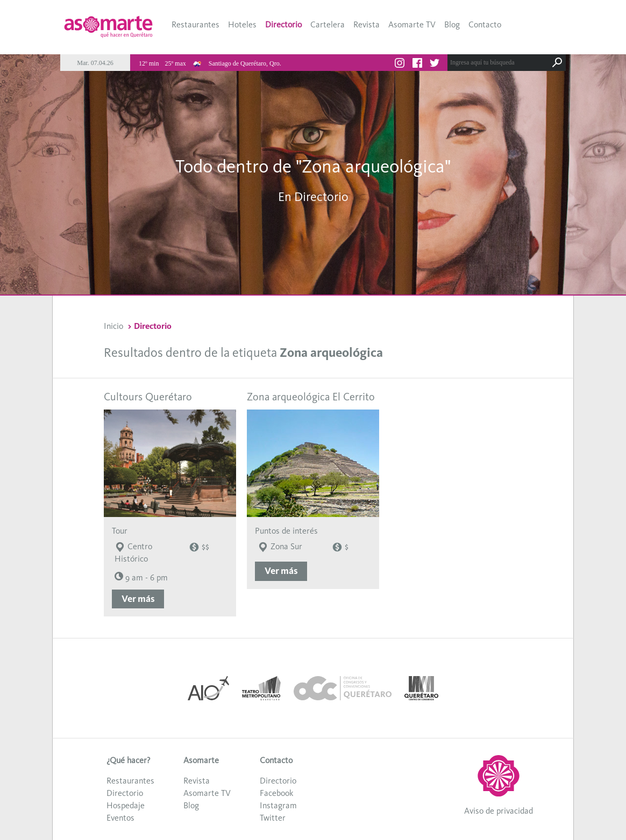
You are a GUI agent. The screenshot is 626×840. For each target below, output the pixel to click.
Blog (452, 24)
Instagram (278, 805)
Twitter (273, 818)
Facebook (276, 793)
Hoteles (242, 24)
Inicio (113, 326)
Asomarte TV (412, 24)
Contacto (485, 24)
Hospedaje (126, 805)
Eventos (120, 818)
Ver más (138, 599)
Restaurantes (195, 24)
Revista (367, 24)
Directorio (283, 24)
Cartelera (328, 24)
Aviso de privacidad (499, 811)
